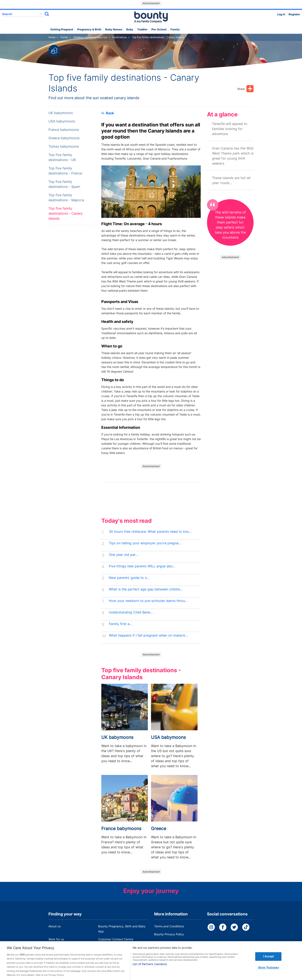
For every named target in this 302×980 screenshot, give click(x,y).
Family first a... (120, 624)
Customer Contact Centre (116, 939)
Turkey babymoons (64, 146)
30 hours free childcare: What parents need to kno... (150, 532)
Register (294, 14)
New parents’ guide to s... (129, 578)
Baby (130, 29)
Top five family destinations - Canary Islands (66, 214)
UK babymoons (61, 113)
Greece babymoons (64, 138)
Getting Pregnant (62, 29)
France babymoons (64, 130)
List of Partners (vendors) (150, 968)
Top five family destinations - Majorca (66, 198)
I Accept (268, 960)
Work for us (56, 939)
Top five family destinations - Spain (64, 184)
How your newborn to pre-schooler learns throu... (148, 601)
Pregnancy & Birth (89, 29)
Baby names (114, 29)
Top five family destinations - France (65, 171)
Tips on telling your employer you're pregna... (145, 543)
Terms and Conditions (169, 926)
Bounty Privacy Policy (169, 934)
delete (40, 14)
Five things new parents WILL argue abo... (142, 566)
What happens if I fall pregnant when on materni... (148, 635)
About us (55, 926)
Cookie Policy (163, 942)
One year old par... (123, 555)
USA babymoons (62, 121)
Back (108, 113)
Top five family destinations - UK (62, 157)
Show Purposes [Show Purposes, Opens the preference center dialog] (268, 971)
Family (175, 29)
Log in (281, 14)
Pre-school (159, 29)
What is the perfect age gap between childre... (146, 589)
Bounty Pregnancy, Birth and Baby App (122, 929)
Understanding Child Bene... (131, 612)
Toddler (142, 29)
